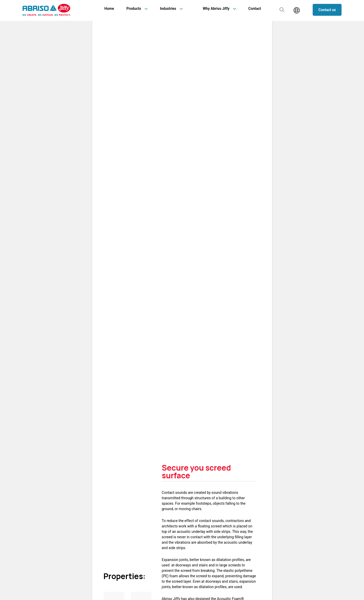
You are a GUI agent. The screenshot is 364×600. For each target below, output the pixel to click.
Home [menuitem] (109, 9)
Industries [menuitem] (168, 9)
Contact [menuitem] (255, 9)
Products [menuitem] (134, 9)
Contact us (327, 10)
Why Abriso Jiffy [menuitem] (216, 9)
